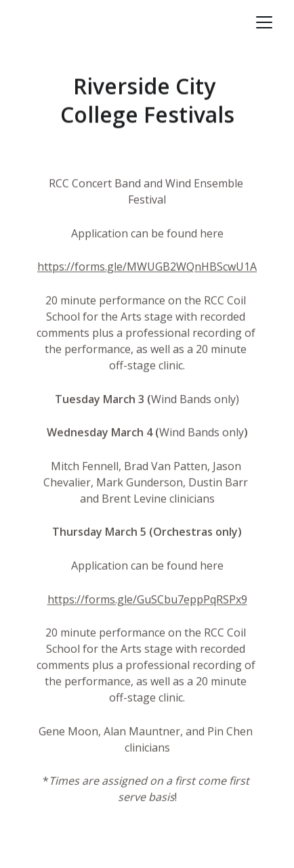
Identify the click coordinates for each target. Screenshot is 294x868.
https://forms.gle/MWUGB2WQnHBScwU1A (147, 269)
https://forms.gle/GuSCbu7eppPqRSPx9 (147, 601)
